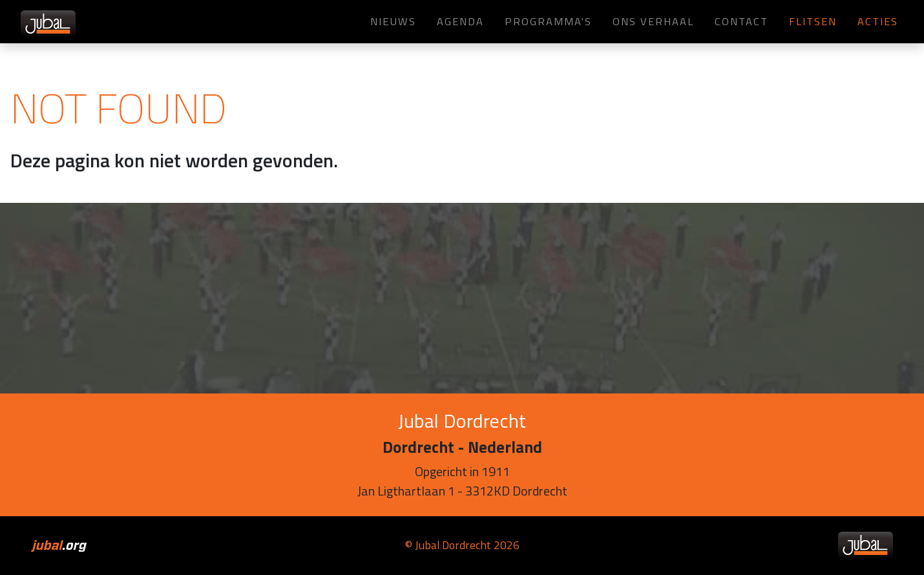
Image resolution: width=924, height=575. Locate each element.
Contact (741, 21)
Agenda (460, 21)
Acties (878, 21)
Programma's (548, 21)
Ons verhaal (653, 21)
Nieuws (393, 21)
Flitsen (813, 21)
